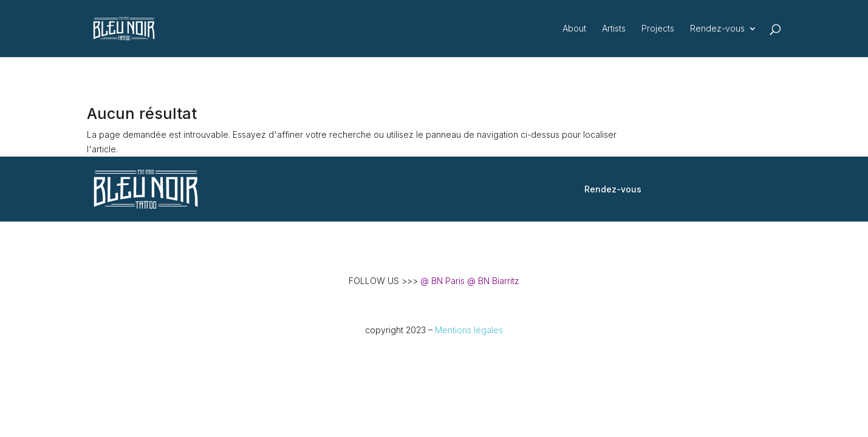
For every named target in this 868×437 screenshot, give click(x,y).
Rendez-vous (717, 29)
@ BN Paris (443, 281)
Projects (658, 29)
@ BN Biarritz (493, 281)
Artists (614, 29)
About (574, 29)
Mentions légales (469, 330)
